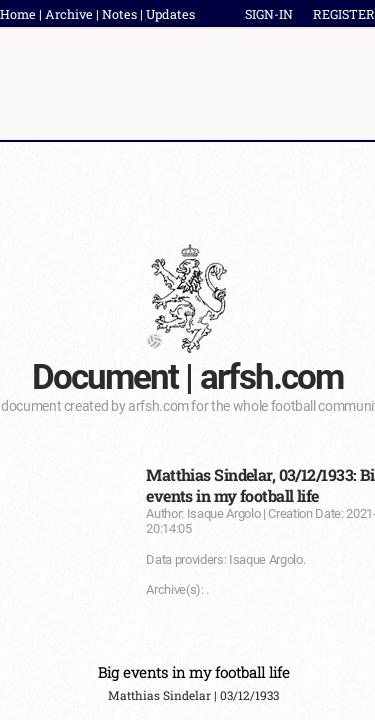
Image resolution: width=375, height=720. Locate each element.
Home (18, 14)
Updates (170, 14)
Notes (119, 14)
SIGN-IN (269, 14)
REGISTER (344, 14)
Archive (69, 14)
